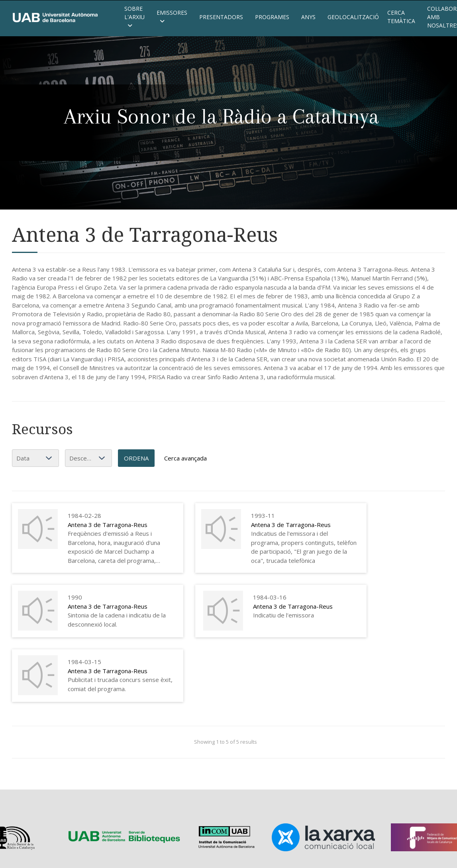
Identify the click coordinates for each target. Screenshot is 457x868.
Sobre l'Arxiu (134, 17)
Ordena (136, 458)
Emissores (172, 17)
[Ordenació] (88, 458)
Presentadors (221, 17)
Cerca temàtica (401, 17)
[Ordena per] (35, 458)
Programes (272, 17)
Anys (308, 17)
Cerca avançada (185, 458)
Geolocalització (351, 17)
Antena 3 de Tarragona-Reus (108, 525)
